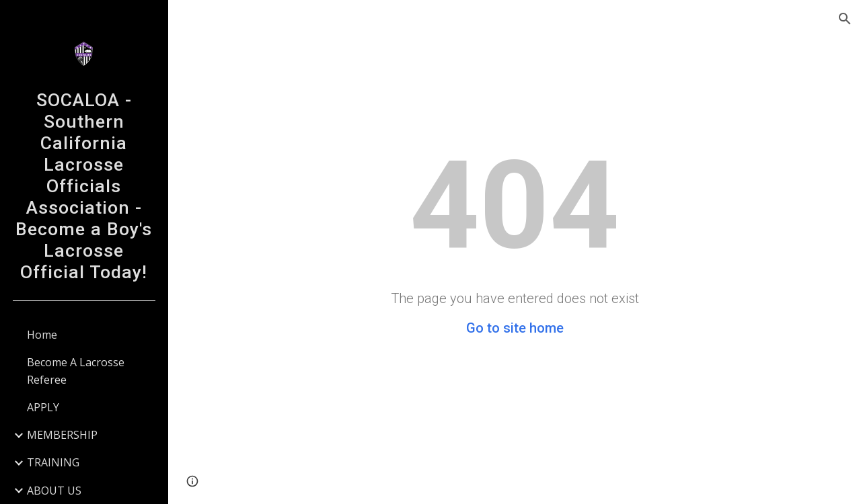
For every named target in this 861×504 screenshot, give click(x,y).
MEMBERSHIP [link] (62, 435)
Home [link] (42, 335)
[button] (845, 19)
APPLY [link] (43, 407)
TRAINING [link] (53, 462)
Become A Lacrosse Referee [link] (76, 371)
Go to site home (515, 328)
